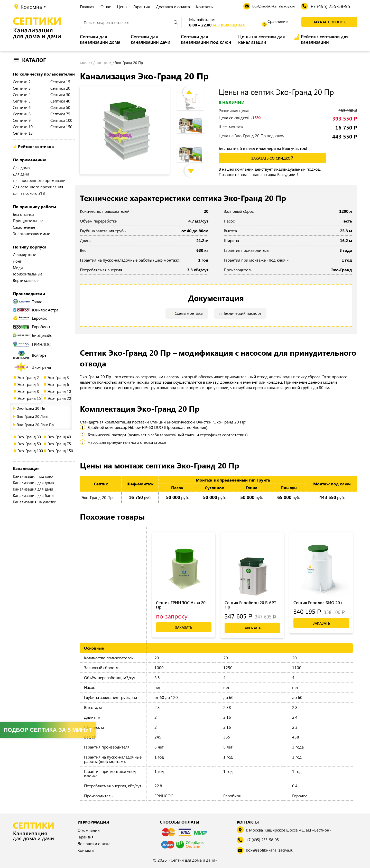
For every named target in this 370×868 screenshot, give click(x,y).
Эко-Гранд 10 (59, 391)
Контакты (205, 7)
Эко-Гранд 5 (28, 384)
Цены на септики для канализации (262, 39)
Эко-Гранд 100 (30, 451)
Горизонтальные (28, 274)
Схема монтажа (188, 314)
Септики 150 (61, 127)
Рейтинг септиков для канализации (325, 39)
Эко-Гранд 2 (28, 377)
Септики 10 (23, 127)
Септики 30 (60, 95)
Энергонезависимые (31, 234)
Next (195, 166)
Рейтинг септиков (36, 146)
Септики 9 (22, 120)
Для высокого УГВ (29, 193)
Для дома (21, 168)
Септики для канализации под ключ (206, 39)
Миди (18, 267)
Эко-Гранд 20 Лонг (33, 416)
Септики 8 (22, 114)
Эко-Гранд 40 (59, 437)
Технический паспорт (243, 314)
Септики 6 (22, 107)
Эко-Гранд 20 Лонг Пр (35, 425)
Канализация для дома (33, 483)
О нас (106, 7)
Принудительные (28, 221)
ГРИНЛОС (32, 344)
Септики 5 (22, 101)
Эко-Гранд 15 (29, 398)
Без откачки (23, 214)
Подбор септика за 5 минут (48, 730)
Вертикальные (26, 280)
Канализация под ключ (34, 476)
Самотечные (24, 227)
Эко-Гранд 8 (28, 391)
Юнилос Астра (36, 310)
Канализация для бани (33, 495)
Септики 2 (22, 82)
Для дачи (21, 174)
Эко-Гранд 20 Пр (31, 408)
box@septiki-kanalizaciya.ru (271, 851)
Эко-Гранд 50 (29, 444)
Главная (87, 7)
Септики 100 (61, 120)
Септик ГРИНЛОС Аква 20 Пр (181, 605)
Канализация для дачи (33, 489)
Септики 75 (60, 114)
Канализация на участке (34, 502)
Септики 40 (60, 101)
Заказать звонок (329, 22)
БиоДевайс (32, 335)
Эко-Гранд (33, 367)
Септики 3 (22, 88)
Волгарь (30, 355)
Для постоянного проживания (40, 180)
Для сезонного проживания (38, 187)
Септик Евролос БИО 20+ (318, 603)
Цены (122, 7)
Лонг (17, 261)
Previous (193, 88)
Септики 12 (23, 133)
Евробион (31, 327)
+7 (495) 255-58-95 (264, 840)
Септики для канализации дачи (151, 39)
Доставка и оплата (173, 7)
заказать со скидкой (272, 158)
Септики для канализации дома (100, 39)
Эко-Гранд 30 (29, 437)
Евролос (30, 318)
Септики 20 (60, 88)
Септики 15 (60, 82)
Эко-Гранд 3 (58, 377)
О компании (89, 831)
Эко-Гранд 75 (59, 444)
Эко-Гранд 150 (60, 451)
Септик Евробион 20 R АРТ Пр (250, 605)
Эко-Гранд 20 (59, 398)
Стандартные (25, 255)
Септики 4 (22, 95)
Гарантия (142, 7)
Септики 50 (60, 107)
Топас (27, 302)
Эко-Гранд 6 (58, 384)
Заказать (184, 628)
